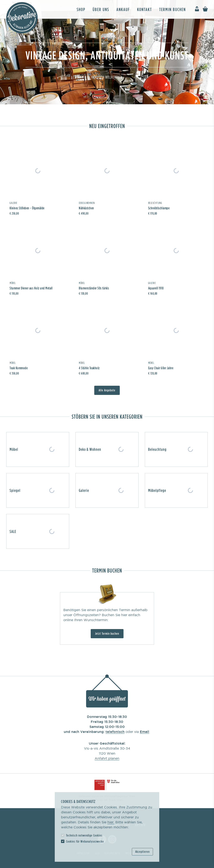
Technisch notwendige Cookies (84, 835)
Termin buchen (173, 9)
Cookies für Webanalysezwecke (85, 841)
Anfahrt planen (107, 758)
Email (145, 732)
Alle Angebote (107, 390)
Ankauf (123, 9)
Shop (81, 9)
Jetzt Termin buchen (107, 633)
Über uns (101, 9)
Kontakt (145, 9)
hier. (111, 822)
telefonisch (115, 732)
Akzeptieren (142, 852)
